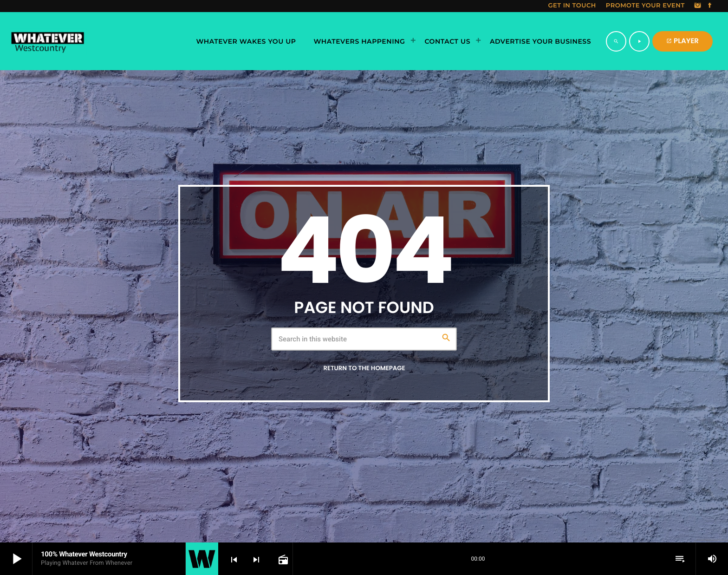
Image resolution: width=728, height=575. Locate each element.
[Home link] (48, 41)
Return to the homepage (364, 368)
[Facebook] (710, 6)
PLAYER (682, 41)
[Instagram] (698, 6)
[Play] (639, 41)
